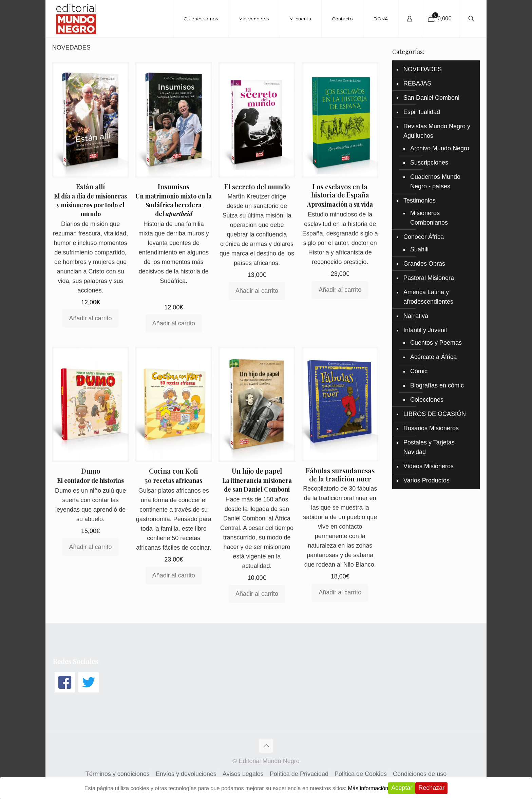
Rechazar (449, 788)
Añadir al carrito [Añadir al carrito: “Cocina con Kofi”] (174, 575)
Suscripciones (429, 163)
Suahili (419, 249)
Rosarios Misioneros (431, 428)
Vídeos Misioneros (429, 466)
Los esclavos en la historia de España (340, 191)
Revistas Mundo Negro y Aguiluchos (437, 131)
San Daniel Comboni (431, 98)
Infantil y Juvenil (425, 330)
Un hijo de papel (257, 471)
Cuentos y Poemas (436, 343)
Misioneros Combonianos (429, 218)
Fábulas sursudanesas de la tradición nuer (340, 474)
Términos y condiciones (118, 774)
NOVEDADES (423, 69)
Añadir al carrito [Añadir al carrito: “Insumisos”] (174, 323)
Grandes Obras (424, 264)
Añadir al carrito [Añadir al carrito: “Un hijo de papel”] (257, 594)
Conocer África (424, 237)
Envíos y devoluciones (186, 774)
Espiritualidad (422, 112)
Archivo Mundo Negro (440, 148)
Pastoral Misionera (429, 278)
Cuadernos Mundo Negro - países (435, 182)
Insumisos (174, 186)
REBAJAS (417, 83)
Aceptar (419, 788)
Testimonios (420, 201)
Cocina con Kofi (174, 471)
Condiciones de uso (420, 774)
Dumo (91, 471)
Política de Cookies (361, 774)
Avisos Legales (243, 774)
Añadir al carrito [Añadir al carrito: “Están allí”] (91, 318)
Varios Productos (426, 480)
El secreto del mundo (257, 186)
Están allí (90, 186)
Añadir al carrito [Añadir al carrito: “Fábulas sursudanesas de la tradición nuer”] (340, 592)
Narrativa (416, 316)
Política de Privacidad (299, 774)
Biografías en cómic (437, 385)
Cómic (419, 371)
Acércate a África (433, 357)
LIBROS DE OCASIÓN (435, 414)
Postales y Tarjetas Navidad (429, 447)
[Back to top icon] (266, 746)
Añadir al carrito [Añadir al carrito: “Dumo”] (91, 547)
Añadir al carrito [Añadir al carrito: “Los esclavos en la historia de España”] (340, 290)
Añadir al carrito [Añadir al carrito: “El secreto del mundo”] (257, 291)
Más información (383, 788)
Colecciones (427, 400)
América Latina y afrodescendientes (428, 297)
